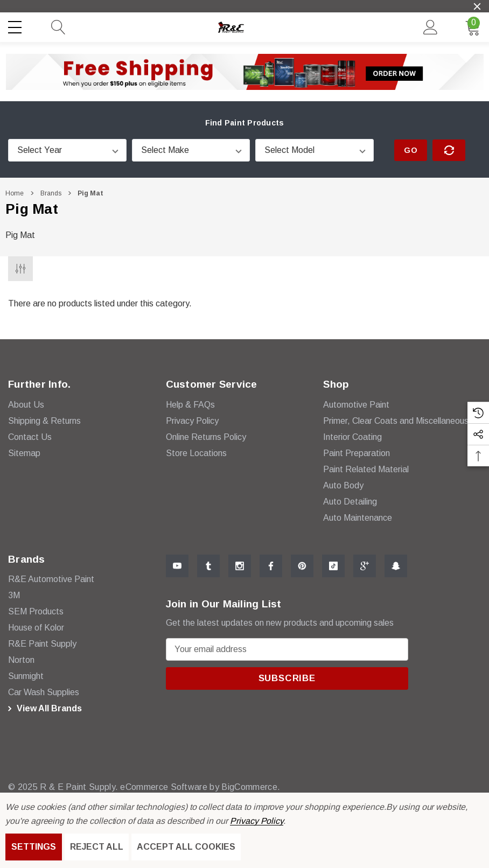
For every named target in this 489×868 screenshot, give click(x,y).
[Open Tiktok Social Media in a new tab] (333, 566)
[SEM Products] (36, 612)
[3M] (14, 596)
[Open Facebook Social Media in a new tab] (271, 566)
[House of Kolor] (36, 628)
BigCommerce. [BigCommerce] (246, 787)
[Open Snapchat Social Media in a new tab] (396, 566)
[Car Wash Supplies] (44, 692)
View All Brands (43, 709)
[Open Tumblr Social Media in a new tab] (208, 566)
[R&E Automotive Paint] (51, 579)
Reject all (97, 847)
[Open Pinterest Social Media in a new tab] (302, 566)
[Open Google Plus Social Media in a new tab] (365, 566)
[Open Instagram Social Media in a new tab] (240, 566)
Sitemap (24, 453)
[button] (245, 72)
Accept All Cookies (186, 847)
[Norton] (21, 660)
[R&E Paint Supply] (42, 644)
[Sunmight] (26, 676)
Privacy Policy (257, 821)
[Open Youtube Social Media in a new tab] (177, 566)
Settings (34, 847)
